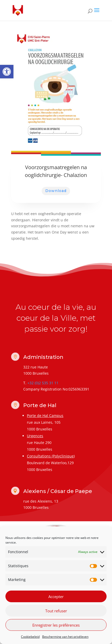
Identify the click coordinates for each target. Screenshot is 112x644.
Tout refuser (56, 611)
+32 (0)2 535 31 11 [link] (43, 383)
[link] (7, 72)
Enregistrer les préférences (56, 625)
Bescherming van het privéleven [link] (65, 637)
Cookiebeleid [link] (30, 637)
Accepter (56, 597)
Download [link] (56, 191)
